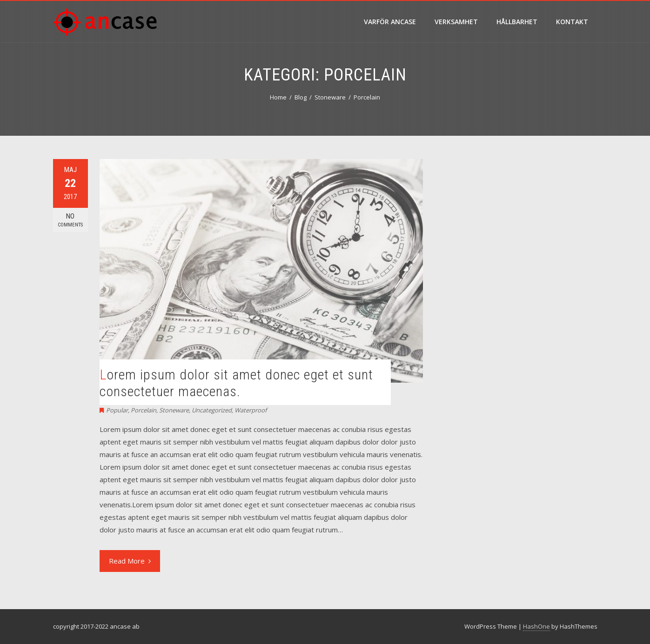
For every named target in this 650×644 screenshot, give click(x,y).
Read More (130, 561)
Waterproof (251, 410)
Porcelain (144, 410)
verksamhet (456, 22)
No (70, 220)
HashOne (536, 626)
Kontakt (572, 22)
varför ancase (390, 22)
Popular (117, 410)
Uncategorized (212, 410)
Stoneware (174, 410)
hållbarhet (517, 22)
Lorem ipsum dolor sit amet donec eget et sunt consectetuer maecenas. (236, 383)
